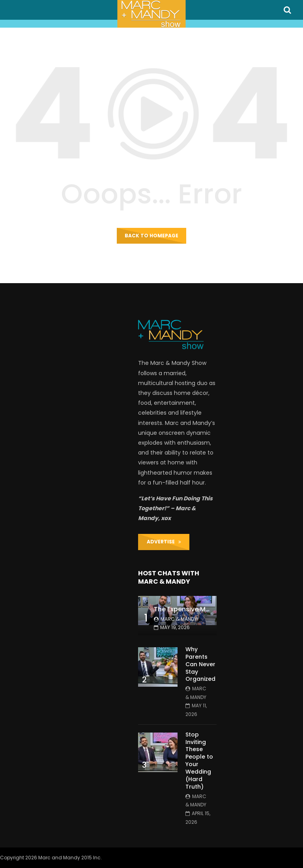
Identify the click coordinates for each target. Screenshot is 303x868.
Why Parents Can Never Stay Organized (200, 664)
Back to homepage (151, 236)
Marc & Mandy (179, 619)
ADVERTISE (164, 542)
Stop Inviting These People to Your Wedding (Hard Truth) (199, 761)
